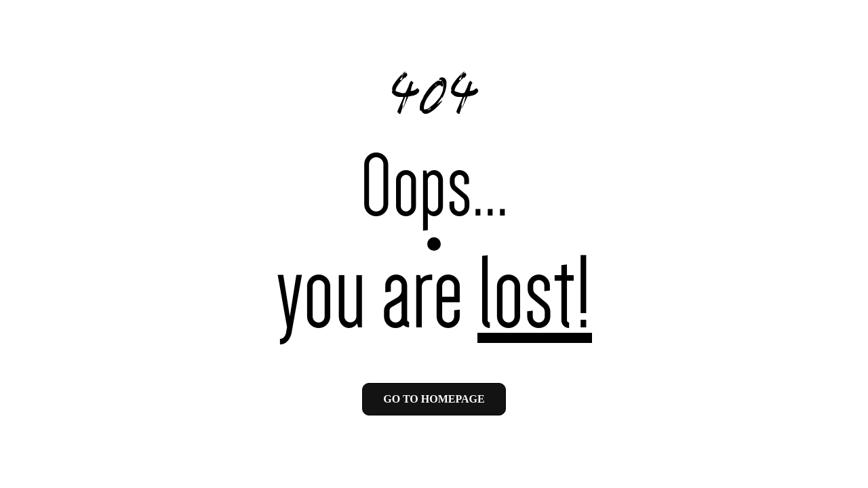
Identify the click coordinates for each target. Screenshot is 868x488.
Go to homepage (434, 399)
